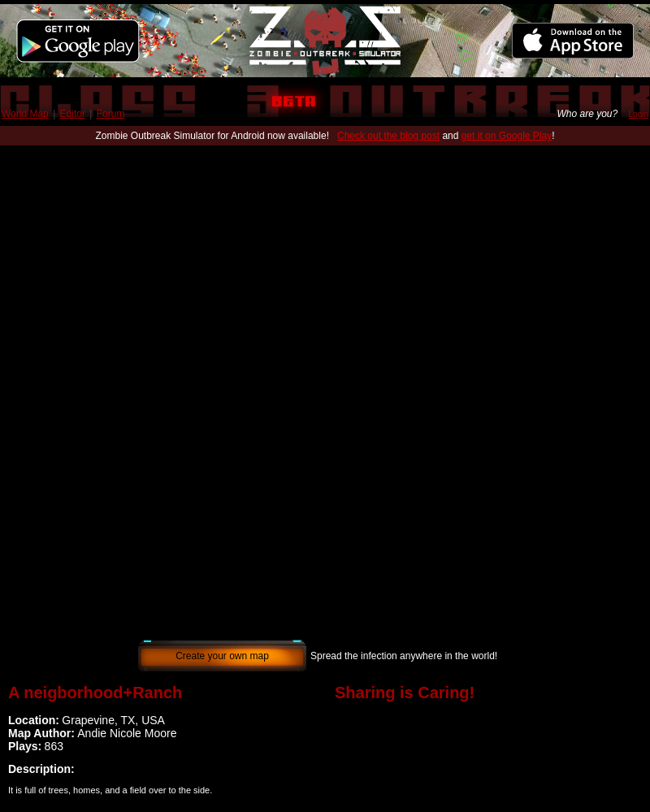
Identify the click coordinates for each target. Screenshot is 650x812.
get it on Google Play (507, 136)
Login (639, 114)
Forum (111, 114)
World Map (25, 114)
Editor (73, 114)
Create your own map (222, 656)
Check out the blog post (388, 136)
